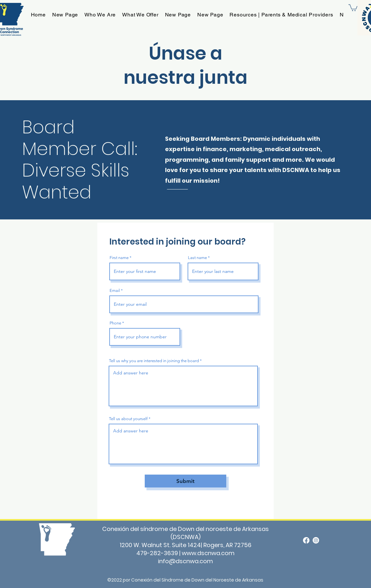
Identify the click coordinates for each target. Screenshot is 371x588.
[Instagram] (316, 540)
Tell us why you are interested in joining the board (154, 361)
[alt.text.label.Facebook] (306, 540)
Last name (197, 258)
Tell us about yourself (128, 419)
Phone (115, 323)
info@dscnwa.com (185, 561)
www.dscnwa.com (208, 553)
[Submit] (185, 481)
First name (119, 258)
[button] (353, 7)
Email (115, 290)
